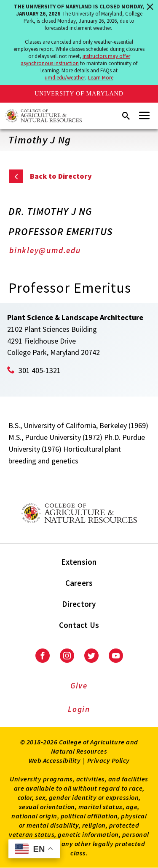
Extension (79, 562)
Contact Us (79, 625)
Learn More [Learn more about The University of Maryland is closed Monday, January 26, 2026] (101, 78)
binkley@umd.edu (45, 250)
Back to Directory (61, 176)
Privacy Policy (108, 760)
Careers (79, 583)
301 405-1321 (40, 370)
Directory (79, 604)
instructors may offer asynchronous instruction (75, 60)
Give (79, 685)
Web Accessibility (55, 760)
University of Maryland (79, 94)
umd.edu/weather (65, 78)
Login (79, 709)
